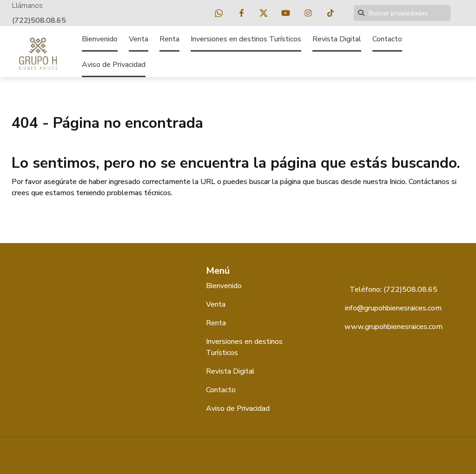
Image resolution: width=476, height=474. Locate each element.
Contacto (387, 39)
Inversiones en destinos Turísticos (246, 39)
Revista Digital (337, 39)
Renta (169, 39)
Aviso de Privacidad (114, 65)
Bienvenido (100, 39)
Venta (139, 39)
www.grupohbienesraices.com (393, 327)
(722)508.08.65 (39, 20)
